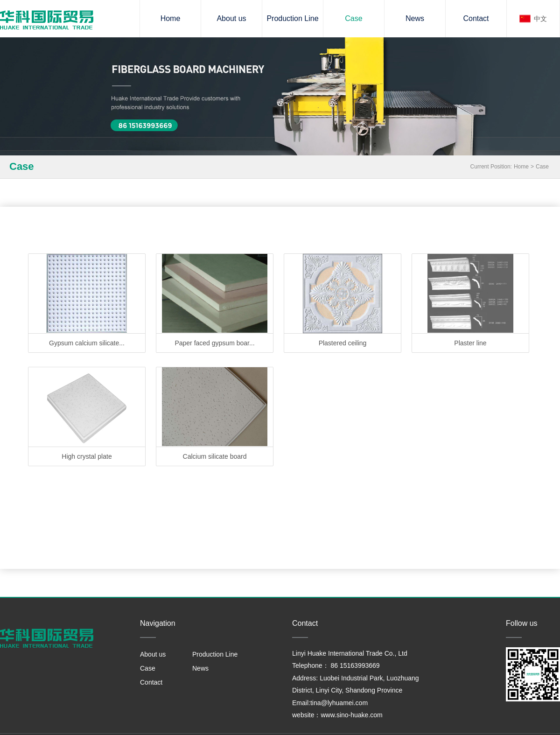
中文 (540, 19)
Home (171, 18)
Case (353, 18)
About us (231, 18)
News (415, 18)
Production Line (292, 18)
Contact (476, 18)
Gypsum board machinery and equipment (47, 20)
